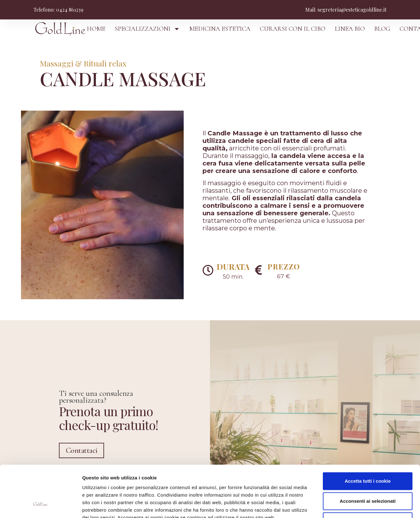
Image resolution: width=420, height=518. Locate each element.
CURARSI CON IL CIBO (293, 29)
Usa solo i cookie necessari (368, 477)
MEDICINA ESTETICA (220, 29)
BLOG (382, 29)
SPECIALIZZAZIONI (147, 29)
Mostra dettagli (333, 506)
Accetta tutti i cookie (368, 437)
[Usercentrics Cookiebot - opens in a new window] (41, 506)
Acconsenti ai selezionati (368, 457)
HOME (96, 29)
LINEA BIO (350, 29)
